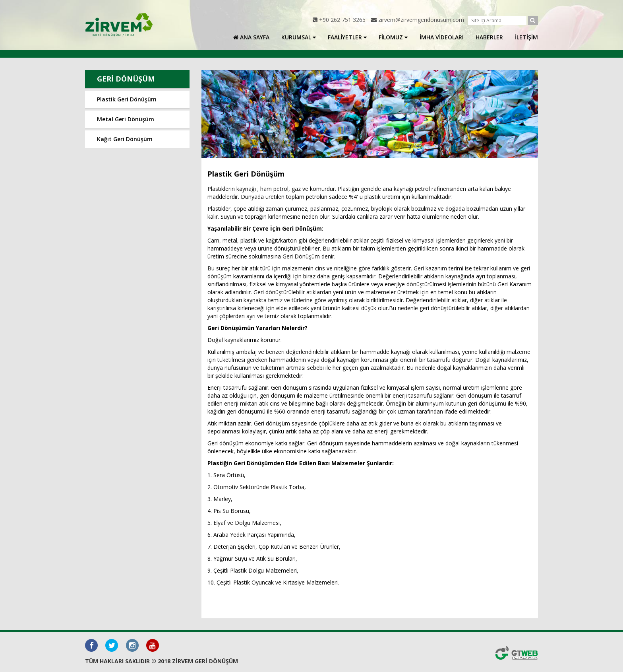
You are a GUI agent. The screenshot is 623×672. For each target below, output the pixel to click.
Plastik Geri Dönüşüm (127, 99)
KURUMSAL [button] (299, 37)
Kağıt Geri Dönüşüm (125, 139)
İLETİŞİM (526, 37)
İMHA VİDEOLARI (442, 37)
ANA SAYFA (251, 37)
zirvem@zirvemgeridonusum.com (421, 20)
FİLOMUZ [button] (393, 37)
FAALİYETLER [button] (347, 37)
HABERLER (489, 37)
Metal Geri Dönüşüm (126, 119)
